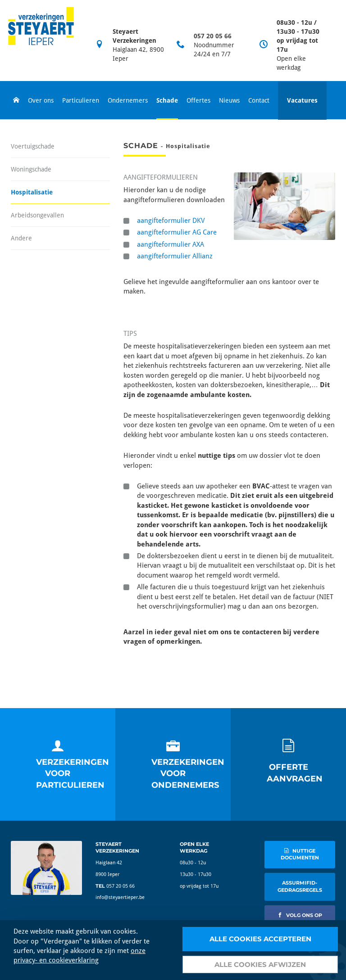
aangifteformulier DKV (171, 221)
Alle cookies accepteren (260, 939)
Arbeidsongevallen (37, 215)
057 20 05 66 (213, 36)
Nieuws (229, 100)
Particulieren (81, 100)
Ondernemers (128, 100)
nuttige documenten (300, 854)
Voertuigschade (33, 146)
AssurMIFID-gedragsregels (300, 886)
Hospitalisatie (32, 192)
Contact (259, 100)
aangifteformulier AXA (171, 244)
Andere (21, 238)
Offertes (198, 100)
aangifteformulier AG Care (177, 232)
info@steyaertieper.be (120, 897)
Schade (167, 100)
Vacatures (302, 100)
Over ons (41, 100)
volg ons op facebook (300, 919)
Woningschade (31, 169)
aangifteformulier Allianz (175, 256)
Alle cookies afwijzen (260, 964)
